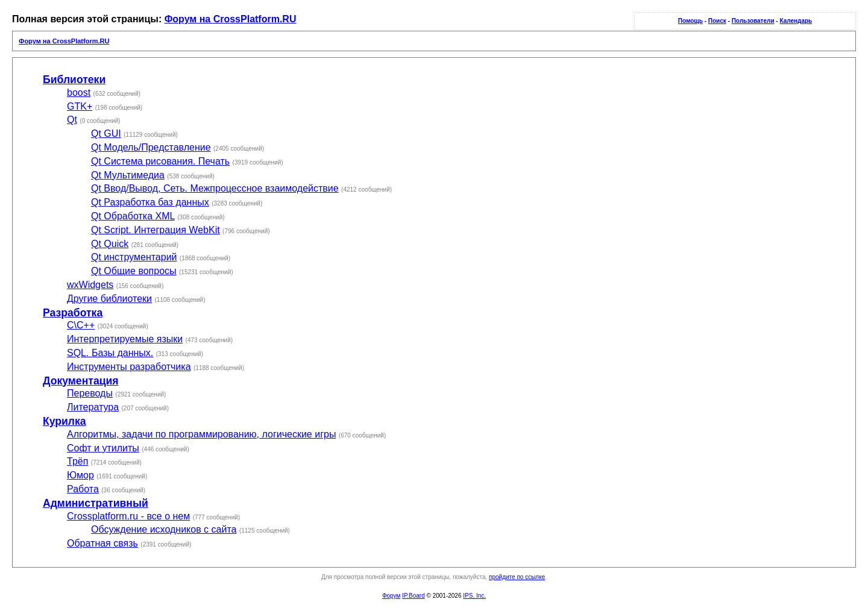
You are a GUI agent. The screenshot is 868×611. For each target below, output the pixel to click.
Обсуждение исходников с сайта (164, 529)
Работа (83, 489)
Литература (93, 407)
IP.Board (414, 596)
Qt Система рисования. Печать (160, 161)
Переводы (90, 393)
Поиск (717, 21)
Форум (391, 596)
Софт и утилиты (103, 448)
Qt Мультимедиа (128, 175)
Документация (81, 381)
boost (79, 92)
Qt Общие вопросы (134, 271)
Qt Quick (110, 244)
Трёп (77, 461)
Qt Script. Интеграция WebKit (156, 230)
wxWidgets (90, 285)
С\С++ (81, 325)
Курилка (64, 421)
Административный (96, 503)
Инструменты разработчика (129, 367)
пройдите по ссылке (517, 577)
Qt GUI (106, 133)
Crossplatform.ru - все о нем (128, 516)
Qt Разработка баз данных (150, 202)
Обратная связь (102, 543)
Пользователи (753, 21)
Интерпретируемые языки (125, 339)
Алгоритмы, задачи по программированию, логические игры (201, 434)
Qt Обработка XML (133, 216)
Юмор (80, 475)
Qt (72, 120)
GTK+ (80, 106)
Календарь (796, 21)
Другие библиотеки (109, 299)
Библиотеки (74, 80)
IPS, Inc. (474, 596)
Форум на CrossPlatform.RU (231, 19)
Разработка (73, 313)
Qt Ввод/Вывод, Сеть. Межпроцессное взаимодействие (215, 188)
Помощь (690, 21)
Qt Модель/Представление (151, 147)
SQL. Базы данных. (110, 353)
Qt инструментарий (134, 257)
